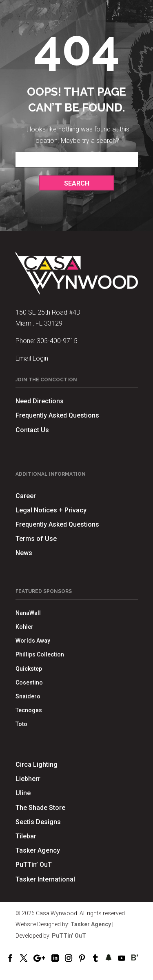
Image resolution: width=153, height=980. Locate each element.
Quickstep (29, 669)
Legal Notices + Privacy (51, 510)
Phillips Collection (40, 654)
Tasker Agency (38, 850)
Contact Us (32, 430)
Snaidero (28, 696)
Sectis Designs (38, 822)
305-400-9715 (57, 341)
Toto (21, 724)
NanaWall (28, 613)
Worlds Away (33, 641)
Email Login (32, 358)
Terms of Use (36, 539)
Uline (23, 793)
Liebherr (28, 779)
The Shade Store (40, 808)
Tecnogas (29, 710)
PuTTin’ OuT (34, 865)
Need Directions (40, 401)
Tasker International (45, 879)
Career (26, 496)
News (24, 553)
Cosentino (29, 682)
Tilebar (26, 836)
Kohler (24, 627)
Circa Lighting (37, 765)
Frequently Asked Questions (57, 415)
